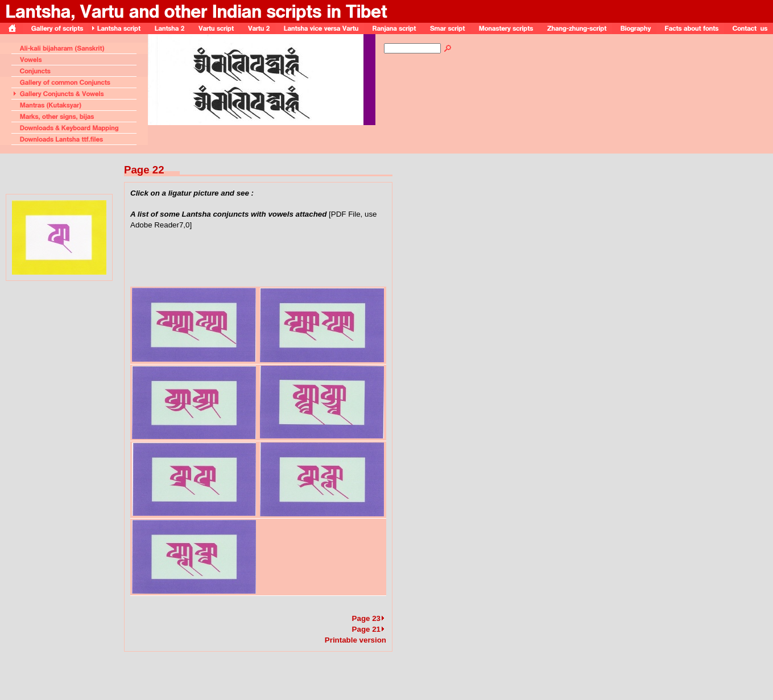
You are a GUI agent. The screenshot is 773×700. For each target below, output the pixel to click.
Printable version (356, 640)
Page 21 (369, 629)
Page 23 (369, 618)
